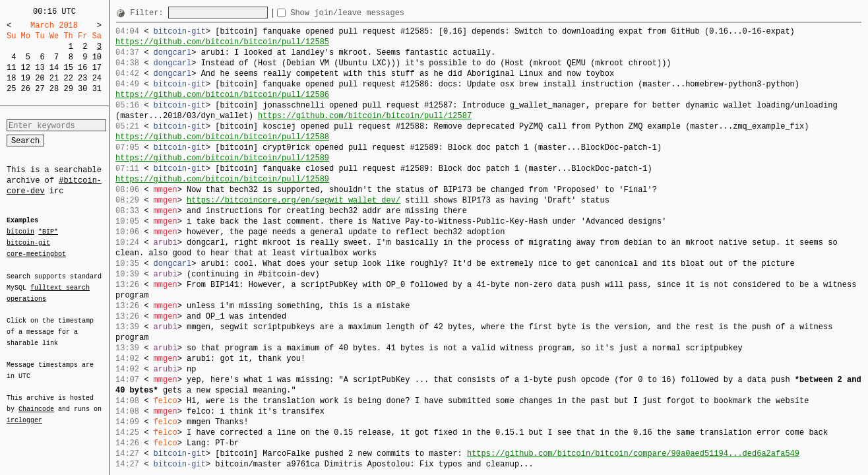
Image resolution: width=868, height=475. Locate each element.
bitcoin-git (28, 243)
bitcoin (20, 232)
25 (11, 89)
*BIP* (48, 232)
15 (68, 68)
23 (82, 78)
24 (97, 78)
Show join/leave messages (371, 13)
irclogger (24, 412)
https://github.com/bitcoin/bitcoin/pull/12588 (222, 137)
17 (97, 68)
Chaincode (36, 401)
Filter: (149, 13)
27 (40, 89)
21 (54, 78)
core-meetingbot (36, 253)
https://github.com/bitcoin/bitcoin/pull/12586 (222, 95)
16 (82, 68)
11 (11, 68)
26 (26, 89)
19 (26, 78)
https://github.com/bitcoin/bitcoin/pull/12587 (365, 116)
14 (54, 68)
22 (68, 78)
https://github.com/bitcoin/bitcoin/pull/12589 (222, 158)
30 (82, 89)
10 (97, 57)
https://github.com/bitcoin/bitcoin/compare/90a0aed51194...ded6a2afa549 (633, 454)
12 (26, 68)
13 (40, 68)
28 (54, 89)
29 (68, 89)
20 (40, 78)
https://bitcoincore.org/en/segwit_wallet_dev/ (294, 200)
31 (97, 89)
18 (11, 78)
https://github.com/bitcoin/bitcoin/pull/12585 (222, 42)
